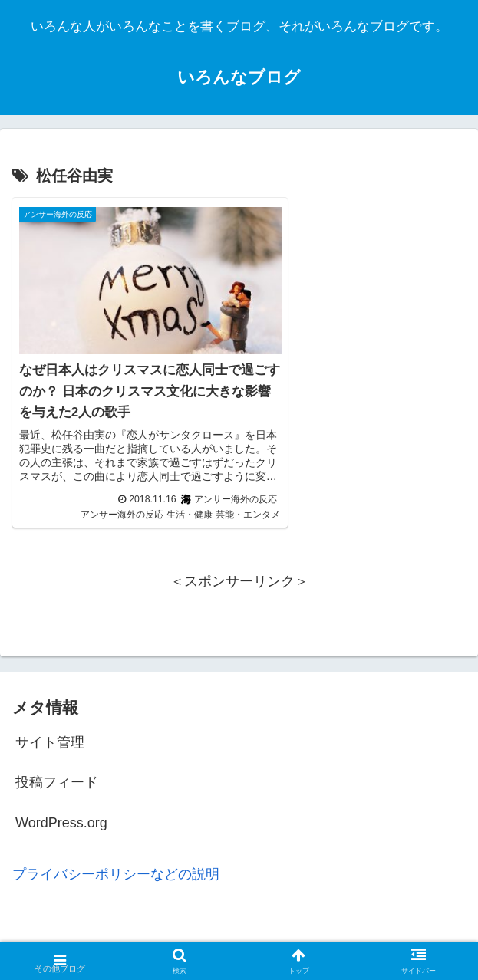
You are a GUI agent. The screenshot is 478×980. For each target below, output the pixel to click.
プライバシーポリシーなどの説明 (116, 859)
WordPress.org (61, 807)
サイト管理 (50, 726)
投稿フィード (57, 767)
